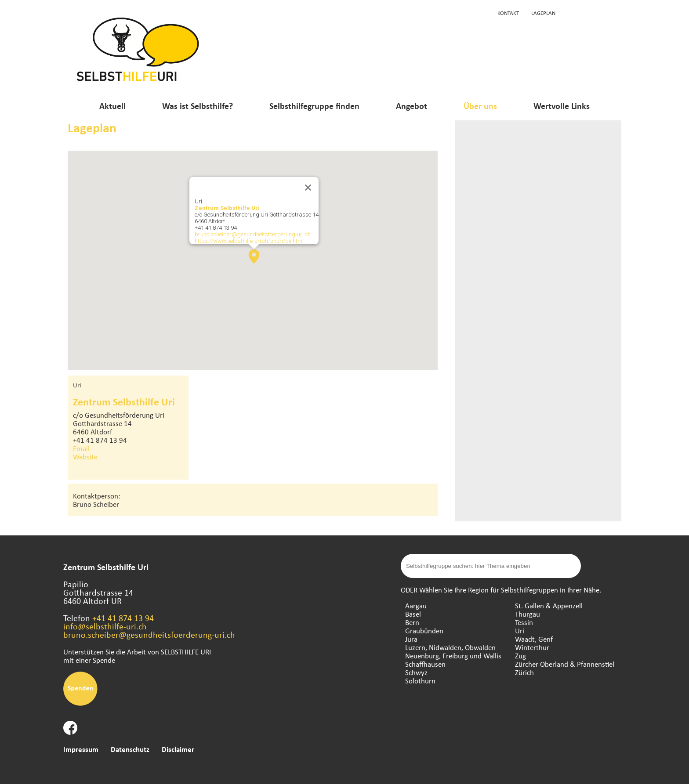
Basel (413, 614)
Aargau (416, 605)
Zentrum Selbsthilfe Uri (227, 208)
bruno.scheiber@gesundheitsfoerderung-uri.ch (253, 234)
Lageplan (543, 13)
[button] (254, 257)
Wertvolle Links (562, 106)
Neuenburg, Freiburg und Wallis (453, 656)
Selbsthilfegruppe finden (314, 106)
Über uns (480, 106)
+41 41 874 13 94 (123, 618)
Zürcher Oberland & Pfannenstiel (565, 664)
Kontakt (508, 13)
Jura (411, 639)
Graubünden (424, 630)
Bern (412, 622)
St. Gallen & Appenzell (549, 605)
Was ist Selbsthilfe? (198, 106)
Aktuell (112, 106)
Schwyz (416, 672)
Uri (520, 630)
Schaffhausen (425, 664)
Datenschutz (130, 749)
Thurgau (528, 614)
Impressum (81, 749)
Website (85, 457)
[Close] (308, 188)
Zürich (524, 672)
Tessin (524, 622)
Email (81, 448)
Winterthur (532, 647)
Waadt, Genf (534, 639)
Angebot (412, 106)
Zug (520, 656)
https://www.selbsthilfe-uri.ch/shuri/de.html (249, 241)
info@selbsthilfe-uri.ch (105, 626)
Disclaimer (178, 749)
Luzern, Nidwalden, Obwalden (450, 647)
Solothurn (420, 681)
